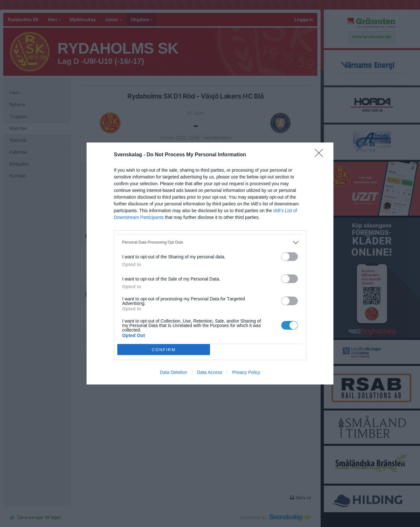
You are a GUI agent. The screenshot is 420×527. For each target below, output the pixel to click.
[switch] (290, 257)
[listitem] (210, 242)
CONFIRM (164, 350)
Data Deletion (174, 372)
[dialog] (210, 263)
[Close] (321, 155)
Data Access (210, 372)
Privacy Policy (246, 372)
